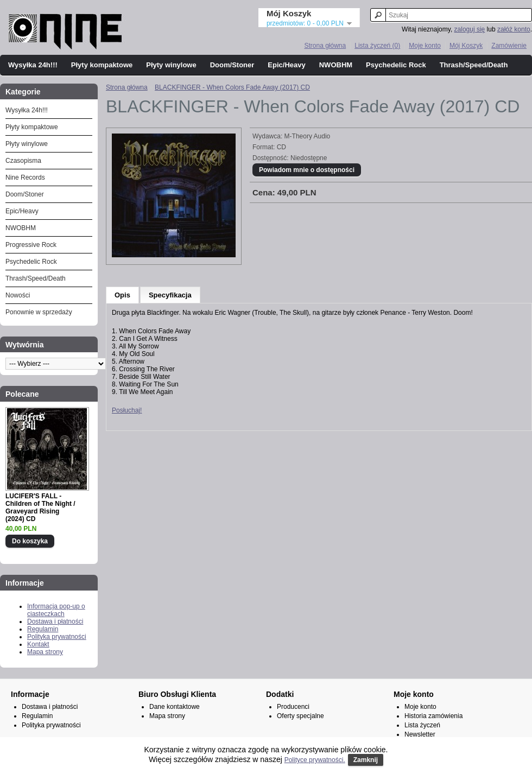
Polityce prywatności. (315, 760)
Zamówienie (509, 46)
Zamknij (366, 760)
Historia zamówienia (433, 716)
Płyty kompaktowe (102, 65)
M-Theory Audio (308, 136)
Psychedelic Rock (396, 65)
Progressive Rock (31, 245)
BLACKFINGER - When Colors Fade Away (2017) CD (232, 87)
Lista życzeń (422, 725)
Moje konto (425, 46)
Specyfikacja (170, 295)
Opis (122, 295)
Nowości (18, 295)
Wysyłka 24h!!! (33, 65)
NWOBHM (336, 65)
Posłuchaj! (127, 410)
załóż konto (514, 29)
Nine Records (25, 177)
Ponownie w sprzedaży (39, 312)
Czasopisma (23, 161)
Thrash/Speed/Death (474, 65)
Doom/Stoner (232, 65)
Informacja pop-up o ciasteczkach (56, 610)
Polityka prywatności (57, 637)
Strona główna (325, 46)
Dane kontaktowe (175, 707)
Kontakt (38, 644)
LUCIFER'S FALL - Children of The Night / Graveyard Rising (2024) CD (40, 507)
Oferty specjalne (300, 716)
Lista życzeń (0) (377, 46)
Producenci (293, 707)
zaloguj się (470, 29)
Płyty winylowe (171, 65)
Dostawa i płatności (55, 621)
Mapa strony (45, 652)
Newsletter (420, 734)
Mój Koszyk (466, 46)
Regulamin (43, 629)
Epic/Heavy (286, 65)
